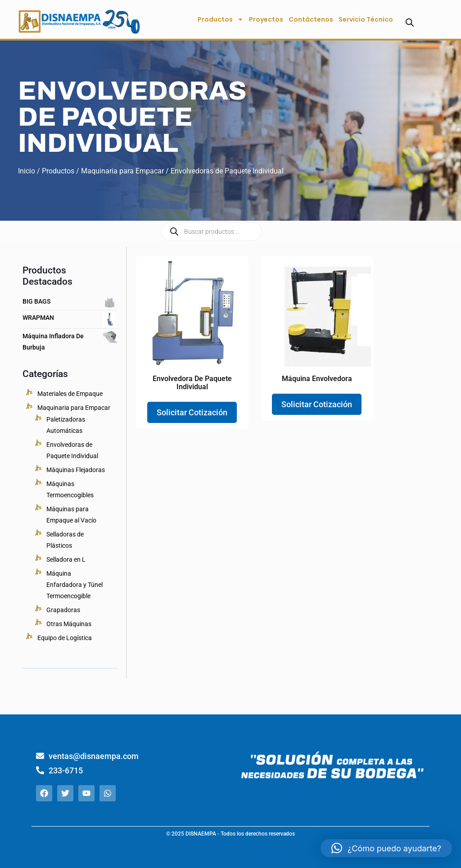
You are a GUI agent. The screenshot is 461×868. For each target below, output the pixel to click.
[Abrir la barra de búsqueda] (410, 22)
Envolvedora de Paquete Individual (192, 383)
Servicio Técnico (366, 19)
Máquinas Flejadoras (76, 470)
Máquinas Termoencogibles (70, 489)
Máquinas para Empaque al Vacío (71, 515)
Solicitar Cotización (192, 412)
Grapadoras (63, 610)
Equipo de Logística (65, 638)
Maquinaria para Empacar (122, 171)
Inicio (27, 171)
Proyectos (266, 19)
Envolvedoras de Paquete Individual (72, 450)
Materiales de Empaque (70, 394)
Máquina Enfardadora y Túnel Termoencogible (75, 585)
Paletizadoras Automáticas (66, 425)
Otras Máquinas (69, 624)
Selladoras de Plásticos (65, 540)
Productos (221, 19)
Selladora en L (66, 559)
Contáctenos (311, 19)
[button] (386, 848)
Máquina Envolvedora (317, 379)
